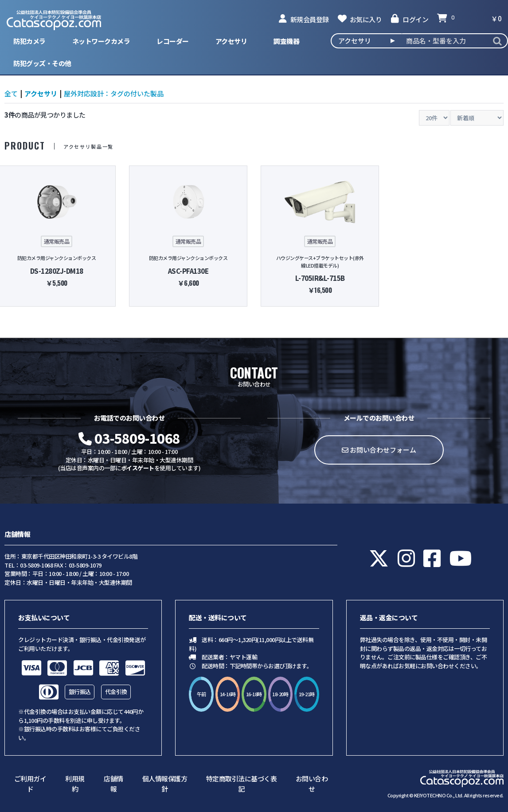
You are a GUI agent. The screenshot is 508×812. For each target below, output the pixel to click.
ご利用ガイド (30, 784)
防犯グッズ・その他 (42, 63)
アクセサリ (231, 41)
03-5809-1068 (129, 438)
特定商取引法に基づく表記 (242, 784)
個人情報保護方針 (165, 784)
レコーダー (173, 41)
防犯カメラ (29, 41)
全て (11, 93)
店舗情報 (113, 784)
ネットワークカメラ (101, 41)
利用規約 (75, 784)
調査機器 (286, 41)
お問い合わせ (312, 784)
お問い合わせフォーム (379, 450)
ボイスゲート (138, 468)
